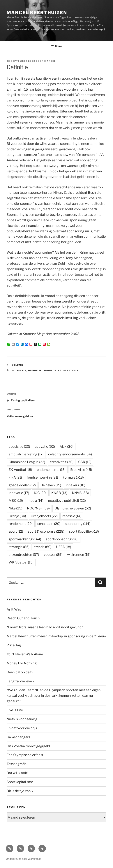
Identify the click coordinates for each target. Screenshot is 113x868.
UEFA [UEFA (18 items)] (64, 547)
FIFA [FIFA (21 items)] (15, 477)
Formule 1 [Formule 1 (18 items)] (73, 477)
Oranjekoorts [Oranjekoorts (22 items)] (44, 516)
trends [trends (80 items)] (43, 547)
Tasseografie (17, 764)
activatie (19, 371)
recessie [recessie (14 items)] (72, 516)
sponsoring (53, 371)
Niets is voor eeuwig (22, 719)
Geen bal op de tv (20, 672)
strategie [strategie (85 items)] (19, 547)
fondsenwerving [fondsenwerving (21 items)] (42, 477)
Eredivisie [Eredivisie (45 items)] (81, 470)
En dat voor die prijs (22, 728)
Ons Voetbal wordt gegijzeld (28, 746)
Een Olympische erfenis (25, 755)
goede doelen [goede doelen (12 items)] (22, 485)
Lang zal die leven (20, 681)
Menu (57, 46)
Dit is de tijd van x (20, 791)
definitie (35, 371)
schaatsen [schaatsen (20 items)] (49, 524)
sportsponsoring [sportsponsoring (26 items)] (62, 539)
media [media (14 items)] (35, 501)
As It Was (14, 609)
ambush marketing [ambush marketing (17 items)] (26, 454)
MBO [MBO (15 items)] (16, 501)
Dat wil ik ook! (17, 773)
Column (18, 365)
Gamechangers (18, 737)
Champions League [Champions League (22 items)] (27, 462)
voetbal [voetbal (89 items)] (53, 555)
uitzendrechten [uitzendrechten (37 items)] (24, 555)
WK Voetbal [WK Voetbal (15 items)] (21, 562)
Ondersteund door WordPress (23, 859)
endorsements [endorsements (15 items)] (51, 470)
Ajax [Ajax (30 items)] (67, 446)
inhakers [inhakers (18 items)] (76, 485)
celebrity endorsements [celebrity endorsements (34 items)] (70, 454)
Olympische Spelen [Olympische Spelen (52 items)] (73, 508)
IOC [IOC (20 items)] (40, 493)
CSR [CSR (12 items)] (85, 462)
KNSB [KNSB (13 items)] (59, 493)
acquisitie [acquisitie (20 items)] (19, 446)
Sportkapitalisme (20, 782)
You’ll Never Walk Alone (25, 654)
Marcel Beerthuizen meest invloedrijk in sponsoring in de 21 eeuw (56, 636)
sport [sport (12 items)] (16, 531)
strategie (71, 371)
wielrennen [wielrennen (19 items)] (79, 555)
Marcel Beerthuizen (37, 13)
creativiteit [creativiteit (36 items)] (62, 462)
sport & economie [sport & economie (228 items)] (46, 531)
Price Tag (14, 645)
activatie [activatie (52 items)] (45, 446)
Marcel (50, 61)
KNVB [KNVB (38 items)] (80, 493)
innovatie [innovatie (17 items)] (19, 493)
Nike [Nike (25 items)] (15, 508)
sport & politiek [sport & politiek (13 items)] (84, 531)
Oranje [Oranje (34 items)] (17, 516)
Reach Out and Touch (23, 618)
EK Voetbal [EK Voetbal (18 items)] (20, 470)
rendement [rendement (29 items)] (21, 524)
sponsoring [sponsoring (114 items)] (78, 524)
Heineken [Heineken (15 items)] (51, 485)
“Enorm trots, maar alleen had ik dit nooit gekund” (45, 627)
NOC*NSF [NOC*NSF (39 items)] (38, 508)
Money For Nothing (22, 663)
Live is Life (15, 710)
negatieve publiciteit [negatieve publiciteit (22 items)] (67, 501)
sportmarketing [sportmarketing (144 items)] (25, 539)
